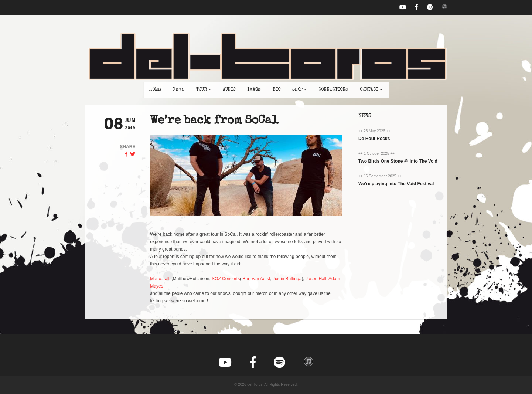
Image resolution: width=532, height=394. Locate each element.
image (254, 90)
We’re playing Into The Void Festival (396, 184)
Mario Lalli (160, 279)
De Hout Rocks (374, 139)
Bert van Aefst (256, 279)
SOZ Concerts (226, 279)
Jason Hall (316, 279)
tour (204, 90)
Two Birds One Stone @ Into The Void (398, 161)
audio (229, 90)
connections (333, 90)
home (155, 90)
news (179, 90)
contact (371, 90)
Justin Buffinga (287, 279)
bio (277, 90)
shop (299, 90)
